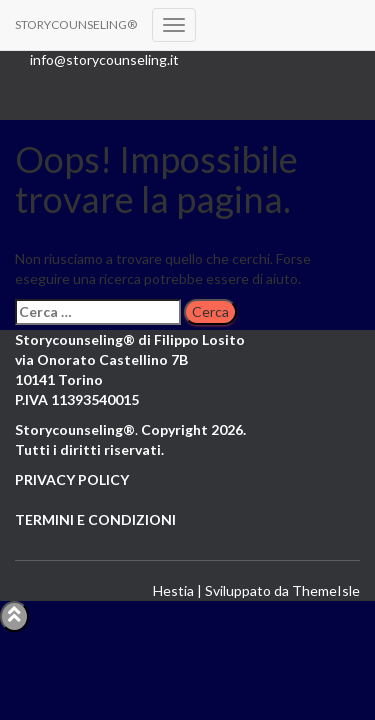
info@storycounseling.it (104, 59)
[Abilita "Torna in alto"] (14, 616)
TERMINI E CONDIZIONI (95, 519)
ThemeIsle (326, 590)
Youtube (104, 90)
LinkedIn (104, 110)
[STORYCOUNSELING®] (76, 25)
